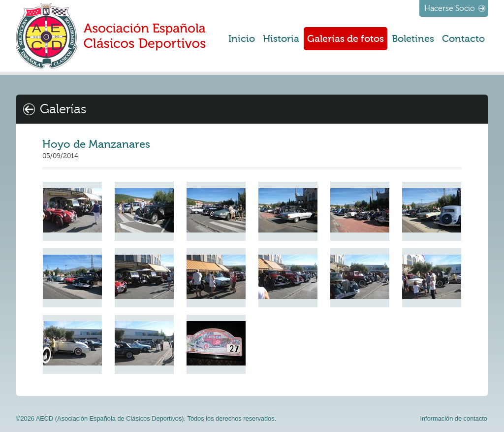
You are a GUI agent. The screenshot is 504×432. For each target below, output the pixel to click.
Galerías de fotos (346, 39)
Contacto (463, 39)
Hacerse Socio (450, 8)
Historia (281, 39)
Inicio (242, 39)
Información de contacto (454, 418)
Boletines (413, 39)
